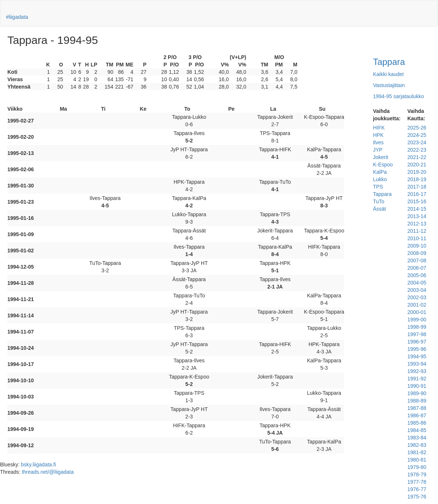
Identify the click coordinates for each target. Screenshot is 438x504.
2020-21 (417, 165)
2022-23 (417, 150)
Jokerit (381, 157)
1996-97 (417, 342)
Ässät (379, 209)
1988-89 (417, 401)
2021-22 (417, 157)
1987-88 (417, 408)
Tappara (389, 62)
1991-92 (417, 379)
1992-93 (417, 371)
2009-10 (417, 246)
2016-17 (417, 194)
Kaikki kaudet (388, 74)
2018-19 (417, 179)
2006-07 (417, 268)
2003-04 (417, 290)
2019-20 (417, 172)
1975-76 (417, 497)
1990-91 (417, 386)
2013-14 (417, 216)
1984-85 (417, 430)
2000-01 (417, 312)
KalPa (380, 172)
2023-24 (417, 142)
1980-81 (417, 460)
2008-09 (417, 253)
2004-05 (417, 283)
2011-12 (417, 231)
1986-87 (417, 415)
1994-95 (417, 356)
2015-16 (417, 201)
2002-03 (417, 297)
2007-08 (417, 260)
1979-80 (417, 467)
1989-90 (417, 393)
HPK (378, 135)
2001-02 (417, 305)
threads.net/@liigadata (48, 472)
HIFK (379, 128)
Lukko (380, 179)
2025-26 (417, 128)
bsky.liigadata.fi (39, 465)
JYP (378, 150)
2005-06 (417, 275)
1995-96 (417, 349)
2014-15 (417, 209)
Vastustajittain (389, 85)
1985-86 (417, 423)
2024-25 (417, 135)
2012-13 (417, 224)
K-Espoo (383, 165)
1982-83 (417, 445)
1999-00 (417, 320)
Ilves (378, 142)
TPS (378, 187)
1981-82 (417, 452)
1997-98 (417, 334)
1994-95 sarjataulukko (398, 96)
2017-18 (417, 187)
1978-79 (417, 474)
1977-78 (417, 482)
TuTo (379, 201)
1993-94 (417, 364)
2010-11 (417, 238)
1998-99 (417, 327)
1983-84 (417, 438)
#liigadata (17, 17)
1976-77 (417, 489)
